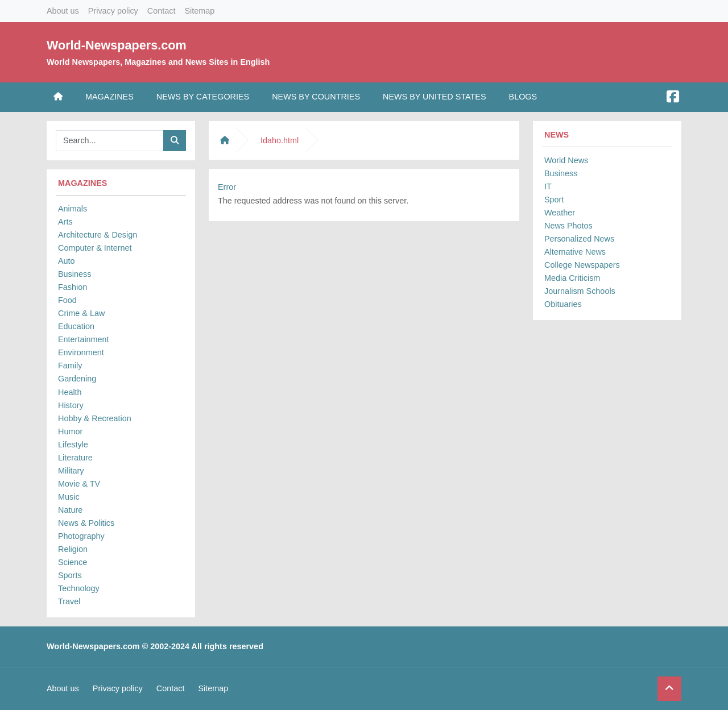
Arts (65, 222)
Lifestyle (73, 445)
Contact (162, 11)
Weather (560, 213)
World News (566, 160)
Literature (75, 458)
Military (71, 471)
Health (70, 392)
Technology (79, 588)
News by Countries (316, 97)
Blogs (523, 97)
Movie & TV (79, 484)
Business (75, 274)
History (71, 405)
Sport (554, 200)
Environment (81, 352)
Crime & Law (81, 313)
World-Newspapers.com (117, 45)
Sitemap (199, 11)
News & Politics (86, 523)
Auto (67, 261)
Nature (70, 510)
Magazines (109, 97)
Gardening (77, 379)
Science (73, 562)
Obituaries (563, 304)
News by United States (435, 97)
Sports (70, 575)
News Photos (568, 226)
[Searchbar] (110, 141)
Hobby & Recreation (95, 418)
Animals (73, 209)
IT (548, 186)
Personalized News (579, 239)
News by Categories (203, 97)
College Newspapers (582, 265)
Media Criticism (572, 278)
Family (70, 366)
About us (63, 11)
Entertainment (84, 339)
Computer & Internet (95, 248)
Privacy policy (113, 11)
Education (76, 326)
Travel (69, 601)
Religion (73, 549)
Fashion (73, 287)
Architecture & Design (98, 235)
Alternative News (575, 252)
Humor (70, 431)
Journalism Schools (580, 291)
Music (69, 497)
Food (67, 300)
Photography (81, 536)
